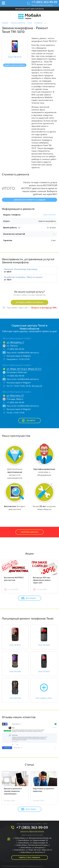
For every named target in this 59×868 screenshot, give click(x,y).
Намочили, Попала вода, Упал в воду (21, 269)
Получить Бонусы (29, 532)
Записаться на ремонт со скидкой (29, 200)
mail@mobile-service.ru (28, 352)
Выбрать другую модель (15, 65)
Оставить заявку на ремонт (29, 302)
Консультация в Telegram (19, 356)
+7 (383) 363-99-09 (44, 2)
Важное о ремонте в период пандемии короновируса (13, 791)
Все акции (29, 598)
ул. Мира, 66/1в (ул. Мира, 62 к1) (24, 369)
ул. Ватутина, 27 (15, 395)
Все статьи (29, 809)
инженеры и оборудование (44, 472)
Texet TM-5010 (49, 215)
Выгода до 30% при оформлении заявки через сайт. (42, 580)
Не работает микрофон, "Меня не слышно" (23, 277)
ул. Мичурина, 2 (15, 342)
